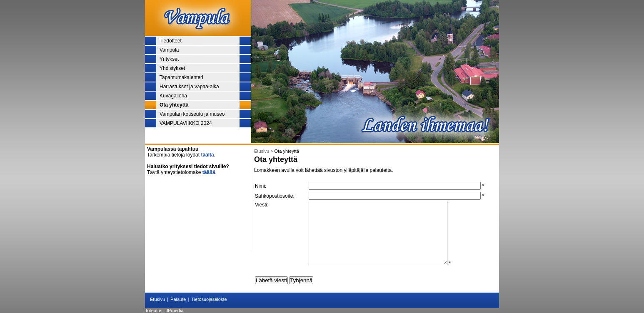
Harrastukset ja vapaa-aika (189, 87)
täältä (207, 155)
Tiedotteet (171, 41)
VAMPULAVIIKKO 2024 (186, 123)
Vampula (169, 50)
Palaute (178, 299)
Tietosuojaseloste (209, 299)
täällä (209, 172)
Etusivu (157, 299)
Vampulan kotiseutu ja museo (192, 114)
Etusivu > (264, 151)
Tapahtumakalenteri (181, 77)
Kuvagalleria (173, 96)
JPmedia (175, 311)
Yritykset (169, 59)
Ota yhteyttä (174, 105)
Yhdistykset (172, 68)
